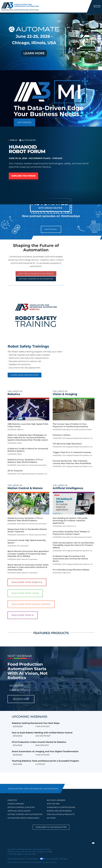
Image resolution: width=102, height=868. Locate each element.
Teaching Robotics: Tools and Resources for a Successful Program (45, 761)
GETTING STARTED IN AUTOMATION (36, 279)
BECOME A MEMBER (56, 800)
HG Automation (23, 546)
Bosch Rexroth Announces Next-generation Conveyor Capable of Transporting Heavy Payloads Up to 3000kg (28, 554)
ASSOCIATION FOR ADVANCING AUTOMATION (33, 789)
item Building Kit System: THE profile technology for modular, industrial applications (70, 521)
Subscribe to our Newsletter (51, 827)
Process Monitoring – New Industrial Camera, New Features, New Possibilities (72, 462)
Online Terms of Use (15, 859)
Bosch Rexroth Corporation (27, 559)
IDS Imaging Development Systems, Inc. (32, 474)
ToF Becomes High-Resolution (67, 444)
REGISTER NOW (21, 699)
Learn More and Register (25, 375)
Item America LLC (69, 526)
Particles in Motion (62, 435)
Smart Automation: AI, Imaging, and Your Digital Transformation (45, 751)
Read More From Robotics (27, 582)
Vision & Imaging (16, 804)
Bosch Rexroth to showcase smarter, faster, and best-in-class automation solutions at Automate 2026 (28, 567)
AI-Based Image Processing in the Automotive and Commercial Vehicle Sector (70, 559)
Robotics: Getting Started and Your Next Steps (36, 723)
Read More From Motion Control (31, 604)
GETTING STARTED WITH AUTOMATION (25, 814)
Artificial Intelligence (19, 811)
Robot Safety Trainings (28, 346)
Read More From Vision (25, 593)
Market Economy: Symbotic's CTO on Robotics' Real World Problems (25, 461)
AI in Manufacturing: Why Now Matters (71, 570)
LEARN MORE (34, 53)
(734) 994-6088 (15, 854)
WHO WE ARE (53, 804)
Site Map (61, 859)
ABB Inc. (20, 429)
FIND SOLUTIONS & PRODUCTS (61, 814)
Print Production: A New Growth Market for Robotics (39, 742)
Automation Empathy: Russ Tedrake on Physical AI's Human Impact (71, 533)
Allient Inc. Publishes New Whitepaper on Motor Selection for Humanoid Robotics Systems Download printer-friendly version (28, 437)
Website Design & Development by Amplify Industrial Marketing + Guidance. (32, 862)
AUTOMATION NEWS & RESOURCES (23, 818)
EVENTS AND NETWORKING (59, 811)
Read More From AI (23, 615)
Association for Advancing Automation (32, 465)
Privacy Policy (31, 859)
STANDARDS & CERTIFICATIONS (61, 807)
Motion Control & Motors (21, 807)
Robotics (12, 800)
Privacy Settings (47, 859)
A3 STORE (51, 818)
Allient (20, 443)
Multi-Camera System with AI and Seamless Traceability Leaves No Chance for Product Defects (73, 545)
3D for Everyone (15, 471)
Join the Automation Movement (36, 274)
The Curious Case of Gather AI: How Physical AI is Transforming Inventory (70, 425)
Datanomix (67, 573)
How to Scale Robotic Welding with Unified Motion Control (42, 733)
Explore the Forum (25, 176)
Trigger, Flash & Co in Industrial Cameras (72, 452)
